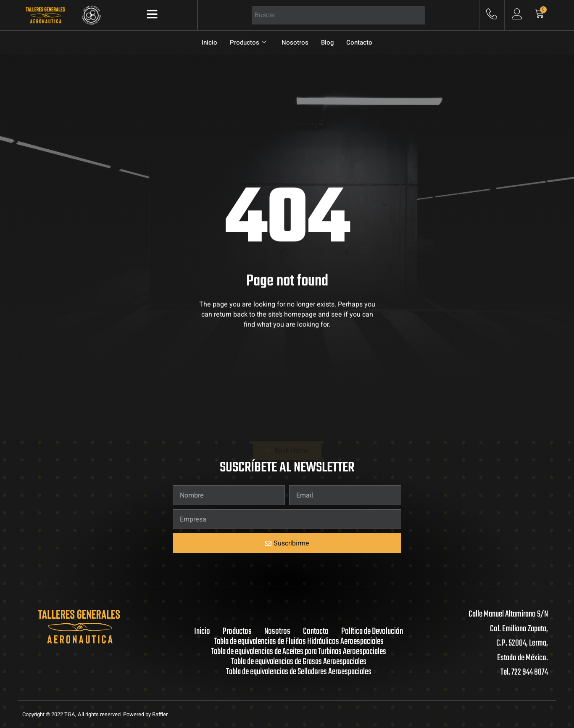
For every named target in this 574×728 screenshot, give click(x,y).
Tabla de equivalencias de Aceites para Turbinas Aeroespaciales (299, 652)
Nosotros (295, 42)
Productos (248, 42)
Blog (327, 42)
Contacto (359, 42)
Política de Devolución (372, 632)
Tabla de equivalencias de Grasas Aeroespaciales (299, 662)
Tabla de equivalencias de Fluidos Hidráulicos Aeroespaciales (299, 642)
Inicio (209, 42)
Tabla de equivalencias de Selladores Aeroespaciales (299, 672)
